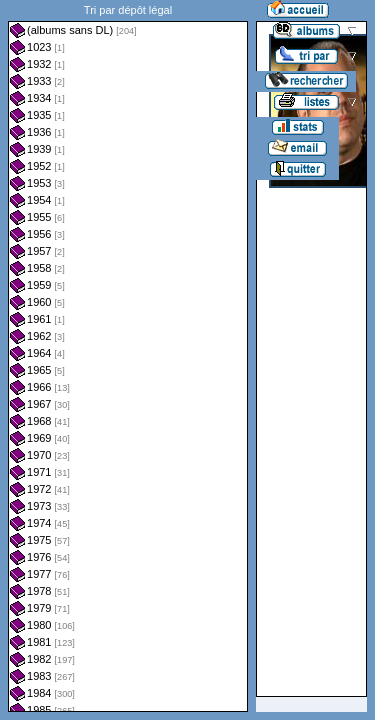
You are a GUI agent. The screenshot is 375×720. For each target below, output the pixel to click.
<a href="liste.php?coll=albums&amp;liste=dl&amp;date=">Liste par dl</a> (128, 356)
